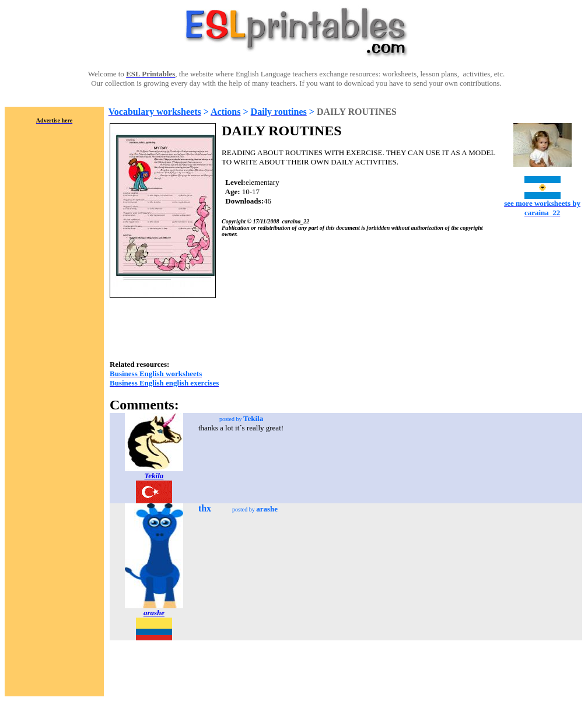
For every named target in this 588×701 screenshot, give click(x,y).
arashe (154, 613)
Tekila (154, 476)
